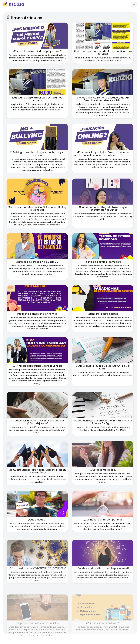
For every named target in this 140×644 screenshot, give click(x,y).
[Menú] (134, 4)
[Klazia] (14, 4)
